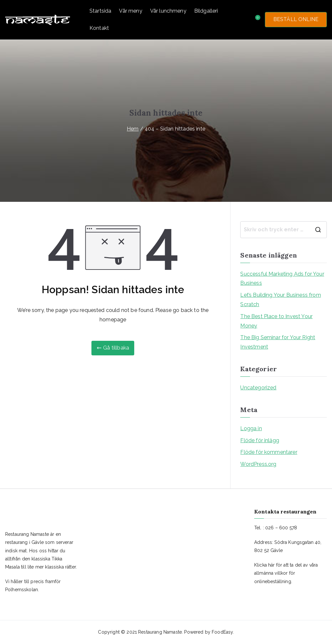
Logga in (251, 428)
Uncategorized (258, 388)
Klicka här (265, 565)
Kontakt (99, 28)
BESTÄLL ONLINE (296, 19)
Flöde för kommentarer (269, 452)
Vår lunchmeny (168, 11)
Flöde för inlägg (260, 440)
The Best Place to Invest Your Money (276, 321)
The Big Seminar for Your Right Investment (278, 342)
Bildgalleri (206, 11)
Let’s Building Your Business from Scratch (280, 300)
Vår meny (130, 11)
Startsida (100, 11)
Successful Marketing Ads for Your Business (282, 279)
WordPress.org (258, 464)
